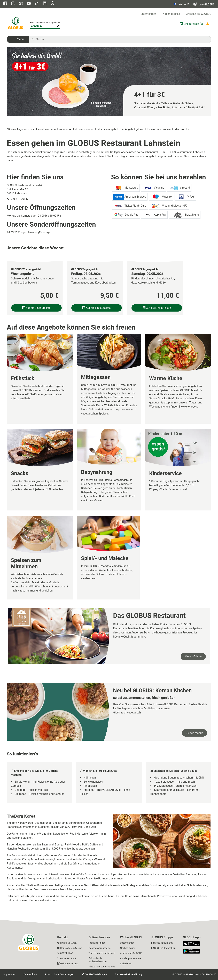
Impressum (9, 974)
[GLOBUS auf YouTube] (29, 4)
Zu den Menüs (194, 733)
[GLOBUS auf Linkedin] (44, 4)
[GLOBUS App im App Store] (193, 944)
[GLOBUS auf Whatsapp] (53, 4)
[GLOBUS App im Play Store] (191, 951)
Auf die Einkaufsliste (36, 308)
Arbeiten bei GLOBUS (199, 14)
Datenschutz (30, 974)
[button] (18, 39)
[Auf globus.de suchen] (122, 39)
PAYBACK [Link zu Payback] (181, 4)
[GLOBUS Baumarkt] (162, 943)
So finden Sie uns (69, 964)
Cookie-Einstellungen (96, 974)
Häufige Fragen (68, 943)
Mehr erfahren (193, 656)
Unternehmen (149, 14)
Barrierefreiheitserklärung (128, 974)
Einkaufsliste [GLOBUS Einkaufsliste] (191, 24)
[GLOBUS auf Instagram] (13, 4)
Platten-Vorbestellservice (102, 967)
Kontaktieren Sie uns (71, 948)
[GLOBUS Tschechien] (163, 949)
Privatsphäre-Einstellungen (59, 974)
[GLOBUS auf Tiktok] (37, 4)
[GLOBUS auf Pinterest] (21, 4)
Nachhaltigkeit (171, 14)
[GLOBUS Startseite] (15, 24)
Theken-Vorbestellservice (102, 953)
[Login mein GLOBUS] (208, 24)
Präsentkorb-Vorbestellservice (98, 960)
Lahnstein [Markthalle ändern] (36, 26)
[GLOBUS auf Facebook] (5, 4)
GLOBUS (204, 4)
